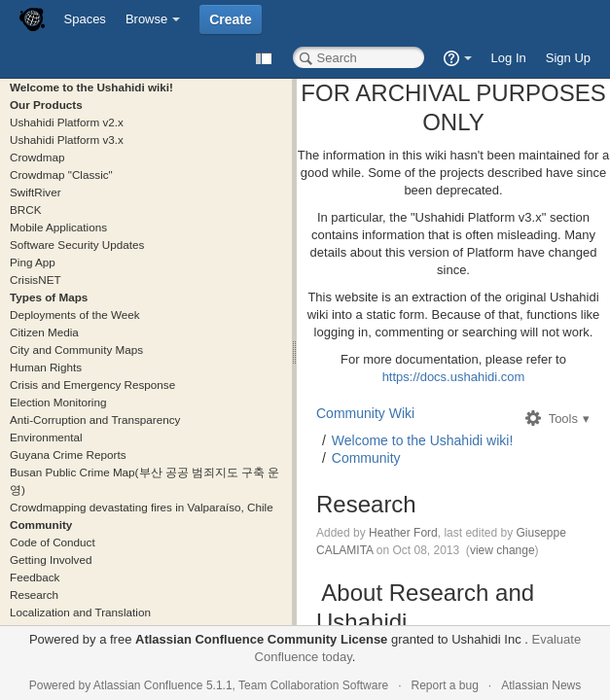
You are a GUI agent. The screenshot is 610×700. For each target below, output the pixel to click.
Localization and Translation (80, 612)
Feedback (35, 577)
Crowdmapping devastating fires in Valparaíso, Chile (142, 507)
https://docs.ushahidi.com (454, 377)
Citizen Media (44, 332)
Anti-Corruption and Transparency (95, 420)
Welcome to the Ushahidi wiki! (91, 87)
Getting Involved (51, 560)
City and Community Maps (76, 350)
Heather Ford (403, 533)
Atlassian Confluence (148, 685)
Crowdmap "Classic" (61, 175)
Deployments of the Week (75, 315)
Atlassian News (541, 685)
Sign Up (568, 58)
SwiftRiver (36, 192)
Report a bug (444, 685)
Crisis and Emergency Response (92, 385)
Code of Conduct (53, 542)
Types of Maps (49, 297)
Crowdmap (37, 157)
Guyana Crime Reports (68, 455)
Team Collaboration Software (313, 685)
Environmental (46, 437)
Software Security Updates (77, 245)
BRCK (25, 210)
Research (34, 595)
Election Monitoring (58, 402)
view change (502, 550)
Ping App (33, 262)
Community (41, 525)
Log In (509, 58)
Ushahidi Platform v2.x (67, 122)
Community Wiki (365, 413)
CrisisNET (36, 280)
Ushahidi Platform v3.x (67, 140)
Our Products (46, 105)
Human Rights (46, 367)
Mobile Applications (58, 227)
